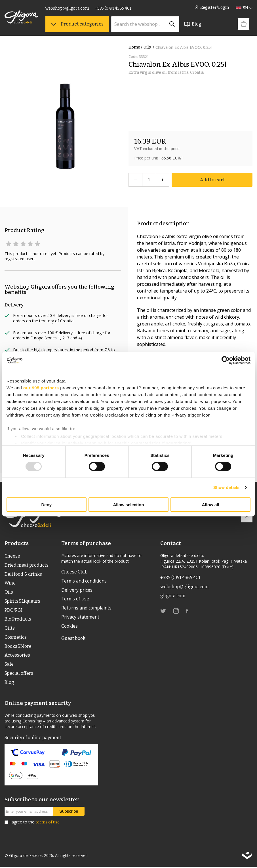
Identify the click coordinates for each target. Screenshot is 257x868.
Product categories (77, 24)
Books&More (18, 647)
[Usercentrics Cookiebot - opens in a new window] (226, 360)
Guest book (73, 639)
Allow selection (128, 505)
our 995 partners (41, 387)
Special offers (19, 674)
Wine (10, 583)
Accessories (17, 656)
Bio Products (18, 620)
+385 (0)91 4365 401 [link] (113, 8)
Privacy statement (80, 617)
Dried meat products (27, 565)
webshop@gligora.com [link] (67, 8)
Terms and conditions (84, 581)
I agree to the (34, 823)
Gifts (10, 629)
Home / (135, 47)
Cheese (12, 556)
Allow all (211, 505)
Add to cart (212, 180)
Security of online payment (33, 738)
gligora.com (173, 596)
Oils (149, 47)
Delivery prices (77, 590)
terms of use (48, 823)
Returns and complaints (87, 608)
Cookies (70, 627)
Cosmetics (16, 638)
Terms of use (75, 599)
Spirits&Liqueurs (23, 601)
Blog (193, 24)
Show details (227, 487)
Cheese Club (74, 572)
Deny (46, 505)
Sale (9, 665)
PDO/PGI (13, 610)
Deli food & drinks (23, 574)
